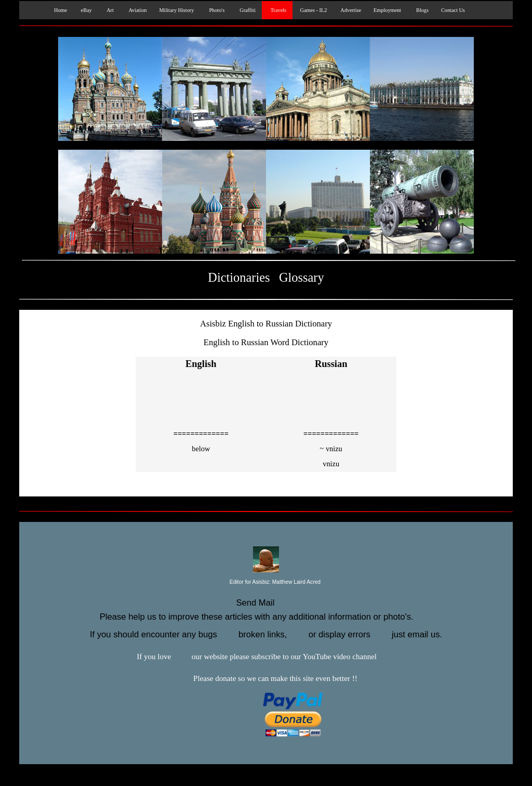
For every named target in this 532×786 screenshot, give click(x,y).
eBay (86, 10)
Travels (277, 10)
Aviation (137, 10)
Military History (176, 10)
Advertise (350, 10)
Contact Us (453, 10)
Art (109, 10)
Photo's (215, 10)
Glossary (302, 277)
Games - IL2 (313, 10)
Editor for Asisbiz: (266, 582)
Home (58, 10)
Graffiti (246, 10)
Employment (387, 10)
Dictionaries (239, 277)
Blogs (421, 10)
